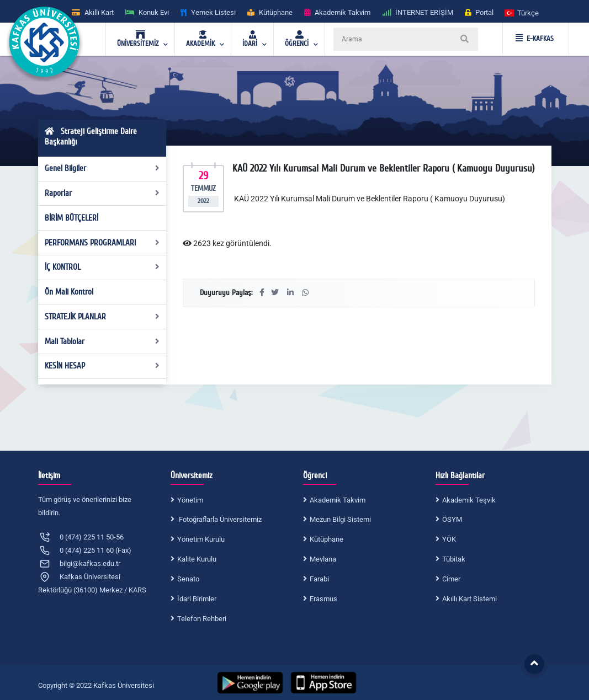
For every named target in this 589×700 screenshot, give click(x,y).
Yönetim (190, 500)
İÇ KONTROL (102, 267)
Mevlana (323, 559)
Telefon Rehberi (202, 619)
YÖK (449, 539)
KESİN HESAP (102, 366)
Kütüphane (327, 539)
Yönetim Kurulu (201, 539)
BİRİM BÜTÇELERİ (71, 218)
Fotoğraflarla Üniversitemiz (219, 519)
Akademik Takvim (338, 500)
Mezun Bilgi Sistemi (340, 519)
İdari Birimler (197, 599)
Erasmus (323, 599)
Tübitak (454, 559)
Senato (188, 579)
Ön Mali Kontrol (69, 292)
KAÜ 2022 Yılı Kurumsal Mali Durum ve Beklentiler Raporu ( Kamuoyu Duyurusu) (369, 199)
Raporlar (102, 193)
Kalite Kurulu (197, 559)
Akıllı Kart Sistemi (469, 599)
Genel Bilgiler (102, 168)
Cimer (451, 579)
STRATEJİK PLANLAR (102, 317)
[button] (522, 12)
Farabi (319, 579)
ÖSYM (452, 519)
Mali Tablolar (102, 341)
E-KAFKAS (535, 39)
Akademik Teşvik (469, 500)
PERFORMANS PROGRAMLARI (102, 243)
